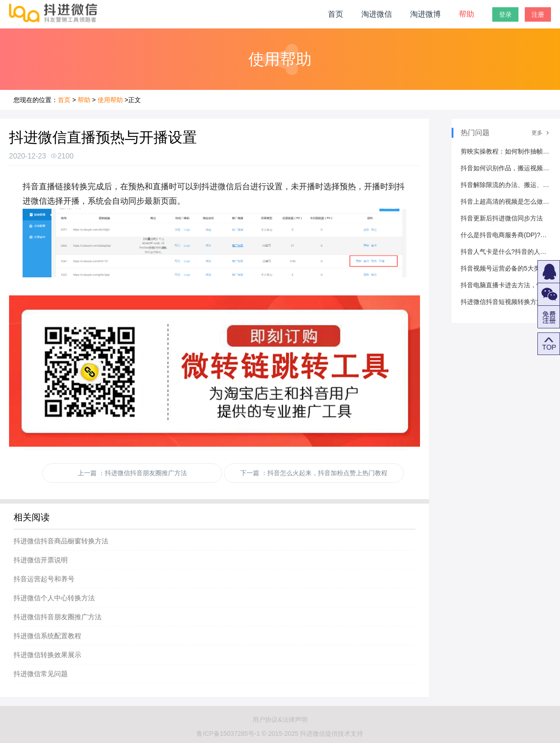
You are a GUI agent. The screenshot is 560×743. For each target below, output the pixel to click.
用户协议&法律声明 (280, 720)
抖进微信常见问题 (41, 674)
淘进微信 (377, 14)
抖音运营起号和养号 (44, 579)
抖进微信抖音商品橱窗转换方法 (61, 541)
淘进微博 (425, 14)
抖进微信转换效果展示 (47, 655)
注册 (538, 14)
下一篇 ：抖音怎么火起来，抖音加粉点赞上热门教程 (314, 473)
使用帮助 (110, 100)
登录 (505, 14)
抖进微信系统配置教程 (47, 636)
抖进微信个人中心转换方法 (54, 598)
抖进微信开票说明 (41, 560)
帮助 (467, 14)
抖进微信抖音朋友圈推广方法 (58, 617)
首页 (336, 14)
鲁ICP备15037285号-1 (228, 734)
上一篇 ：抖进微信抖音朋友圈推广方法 (132, 473)
